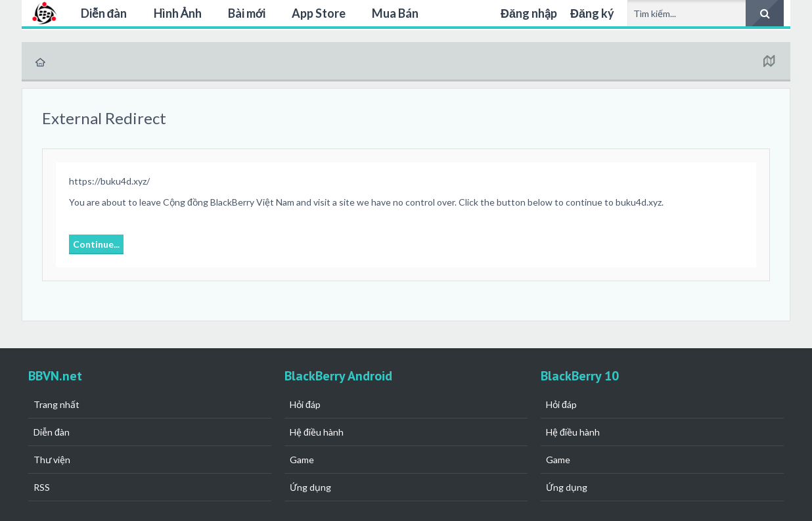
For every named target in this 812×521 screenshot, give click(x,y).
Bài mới (247, 13)
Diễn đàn (104, 13)
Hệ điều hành (317, 432)
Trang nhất (56, 404)
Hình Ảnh (178, 13)
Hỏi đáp (305, 404)
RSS (42, 487)
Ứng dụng (310, 487)
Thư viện (52, 460)
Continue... (96, 244)
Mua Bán (395, 13)
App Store (319, 13)
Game (302, 460)
